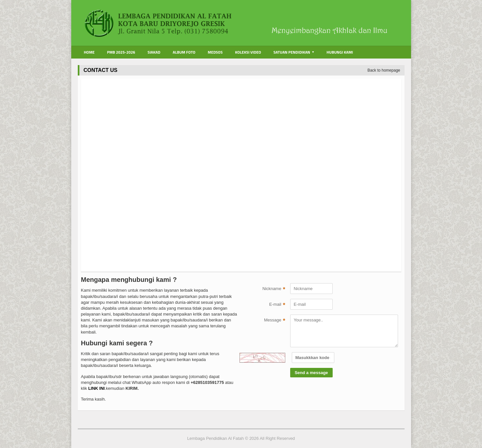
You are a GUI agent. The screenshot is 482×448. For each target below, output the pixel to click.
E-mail (277, 305)
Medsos (215, 52)
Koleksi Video (248, 52)
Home (89, 52)
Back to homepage (384, 70)
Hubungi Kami (340, 52)
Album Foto (184, 52)
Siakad (154, 52)
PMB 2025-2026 (121, 52)
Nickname (274, 289)
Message (275, 321)
